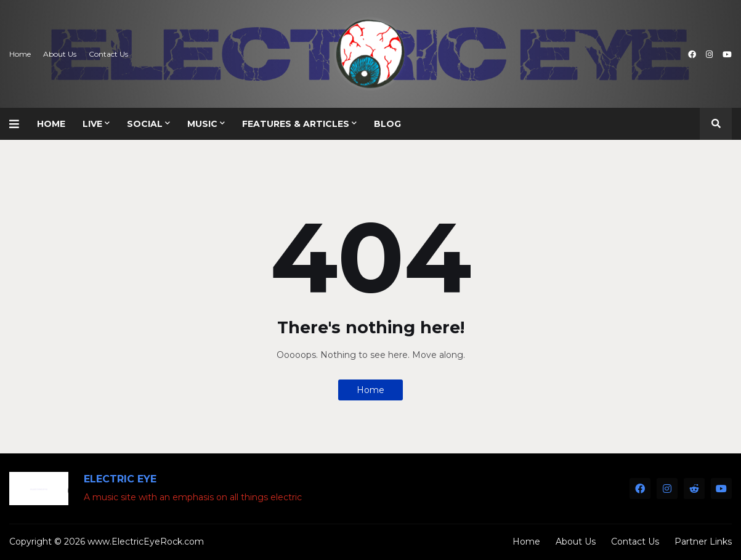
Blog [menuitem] (387, 124)
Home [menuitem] (51, 124)
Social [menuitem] (145, 124)
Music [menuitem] (202, 124)
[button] (19, 124)
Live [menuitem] (92, 124)
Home (20, 54)
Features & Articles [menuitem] (296, 124)
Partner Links (703, 542)
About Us (60, 54)
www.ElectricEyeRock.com (146, 542)
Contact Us (108, 54)
